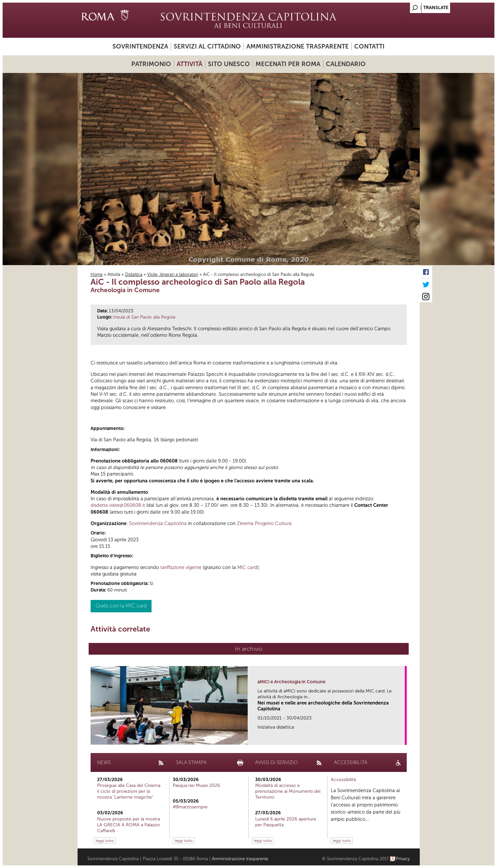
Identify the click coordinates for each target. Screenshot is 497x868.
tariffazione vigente (181, 567)
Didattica (134, 274)
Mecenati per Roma (288, 64)
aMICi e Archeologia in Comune (292, 682)
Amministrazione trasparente (298, 46)
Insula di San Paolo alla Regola (144, 317)
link (402, 738)
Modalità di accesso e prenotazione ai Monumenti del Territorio (288, 791)
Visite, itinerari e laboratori (173, 274)
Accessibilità (343, 780)
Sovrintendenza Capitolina (158, 523)
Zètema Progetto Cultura (264, 523)
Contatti (369, 46)
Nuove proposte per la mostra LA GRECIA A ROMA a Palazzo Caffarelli (129, 825)
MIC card (247, 567)
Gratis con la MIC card (121, 606)
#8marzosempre (190, 807)
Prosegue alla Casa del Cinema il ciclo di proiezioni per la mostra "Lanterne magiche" (129, 791)
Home (97, 274)
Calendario (346, 64)
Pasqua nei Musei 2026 (196, 785)
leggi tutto (105, 841)
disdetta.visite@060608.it (118, 505)
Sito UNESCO (229, 64)
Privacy (403, 859)
